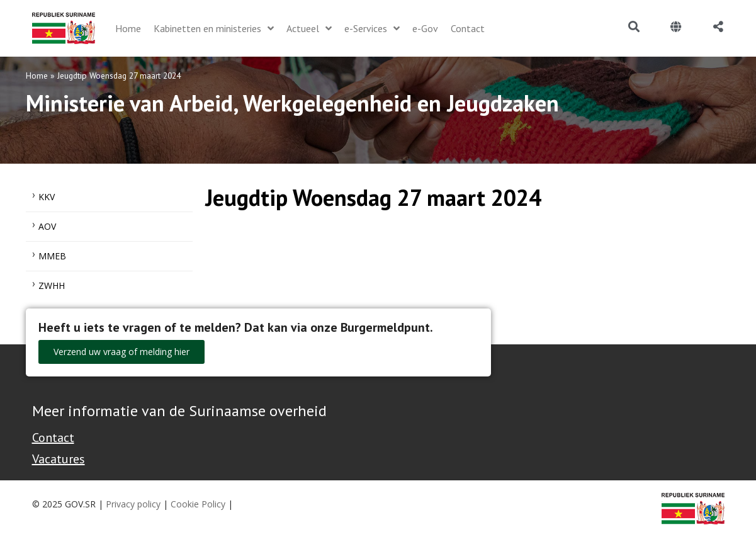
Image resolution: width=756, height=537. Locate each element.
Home (37, 76)
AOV (47, 226)
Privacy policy (133, 504)
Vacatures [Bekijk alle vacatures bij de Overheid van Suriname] (59, 459)
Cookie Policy (198, 504)
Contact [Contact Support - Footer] (53, 438)
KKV (47, 197)
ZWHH (52, 285)
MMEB (52, 256)
